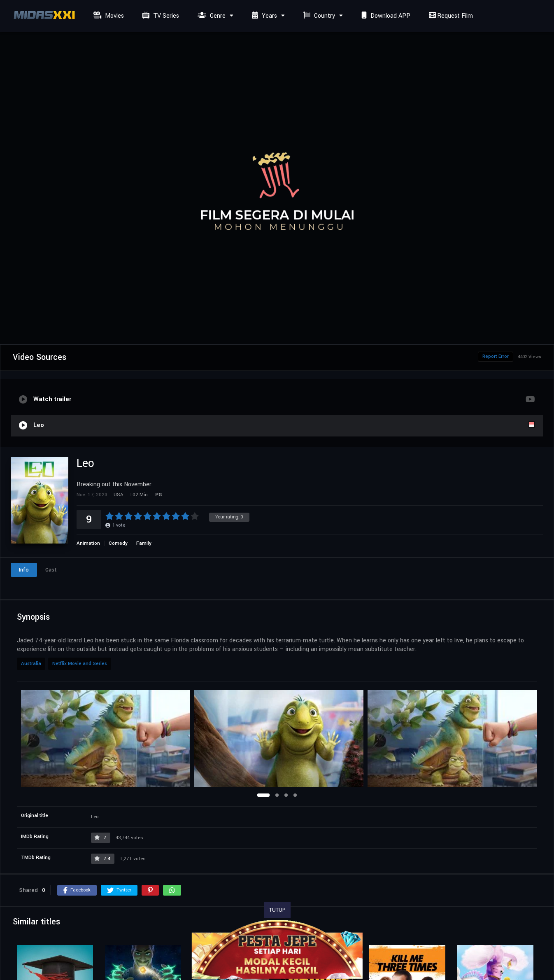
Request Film (450, 16)
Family (144, 543)
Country (318, 16)
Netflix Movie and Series (80, 664)
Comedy (118, 543)
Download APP (385, 16)
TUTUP (277, 910)
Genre (211, 16)
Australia (31, 664)
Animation (88, 543)
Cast (51, 570)
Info (24, 570)
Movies (108, 16)
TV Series (160, 16)
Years (263, 16)
